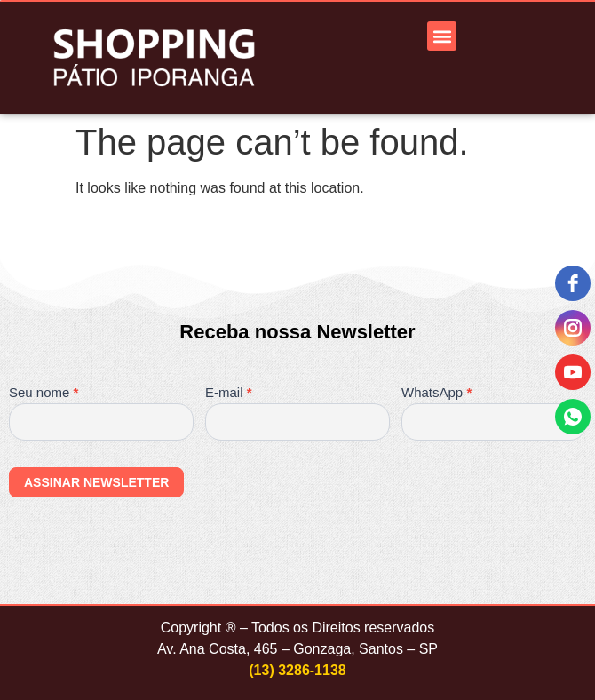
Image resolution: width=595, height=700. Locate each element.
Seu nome (44, 393)
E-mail (229, 393)
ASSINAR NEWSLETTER (96, 482)
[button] (442, 36)
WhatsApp (436, 393)
